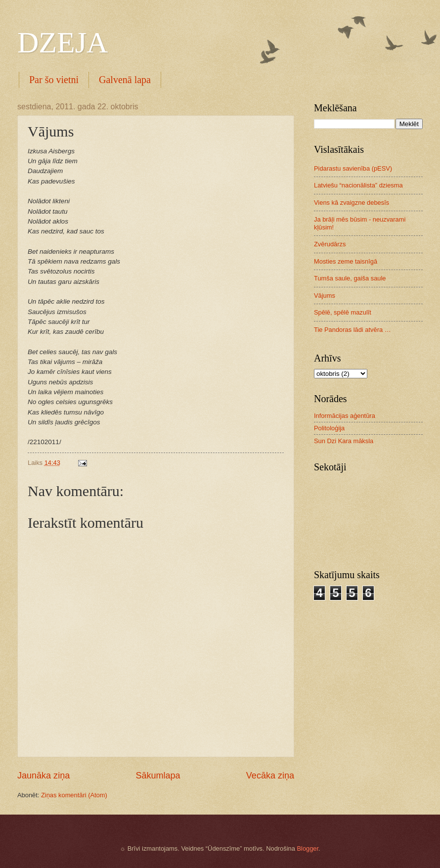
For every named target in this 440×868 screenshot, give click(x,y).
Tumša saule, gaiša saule (350, 278)
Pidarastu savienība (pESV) (353, 168)
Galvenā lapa (125, 80)
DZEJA (63, 43)
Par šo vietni (54, 80)
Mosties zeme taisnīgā (346, 261)
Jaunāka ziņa (44, 776)
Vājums (325, 296)
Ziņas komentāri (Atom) (74, 795)
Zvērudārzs (330, 244)
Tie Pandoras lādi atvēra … (352, 330)
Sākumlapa (158, 776)
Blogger (308, 848)
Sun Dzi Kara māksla (344, 441)
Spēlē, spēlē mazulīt (343, 312)
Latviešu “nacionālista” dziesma (358, 185)
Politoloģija (329, 428)
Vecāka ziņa (270, 776)
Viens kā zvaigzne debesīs (352, 203)
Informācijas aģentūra (345, 416)
